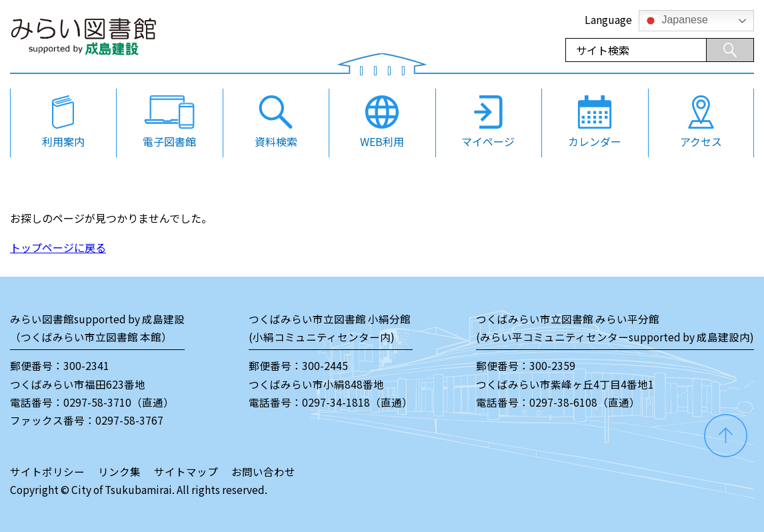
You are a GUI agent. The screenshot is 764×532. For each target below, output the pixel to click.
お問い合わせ (263, 471)
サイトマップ (186, 471)
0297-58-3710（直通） (119, 402)
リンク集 (119, 471)
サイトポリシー (47, 471)
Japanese (675, 21)
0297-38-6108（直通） (585, 402)
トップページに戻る (58, 247)
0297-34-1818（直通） (357, 402)
